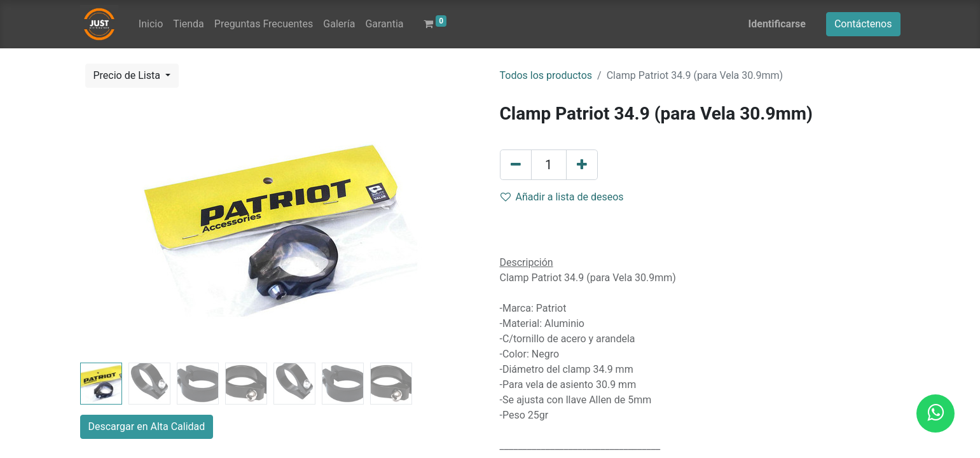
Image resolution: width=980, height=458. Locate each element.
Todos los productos (546, 75)
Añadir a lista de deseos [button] (562, 197)
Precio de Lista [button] (128, 75)
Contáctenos (863, 24)
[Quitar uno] (516, 165)
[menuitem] (151, 24)
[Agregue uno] (582, 165)
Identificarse (777, 24)
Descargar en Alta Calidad (147, 427)
